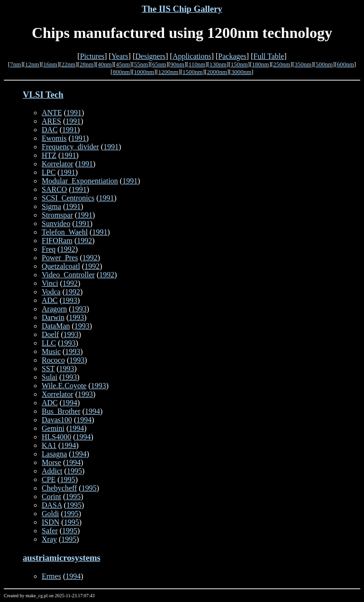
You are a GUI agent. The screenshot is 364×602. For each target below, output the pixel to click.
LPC (49, 172)
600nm (346, 64)
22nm (69, 64)
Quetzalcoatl (61, 266)
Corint (51, 497)
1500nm (193, 72)
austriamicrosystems (62, 558)
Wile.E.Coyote (64, 386)
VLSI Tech (43, 95)
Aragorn (54, 309)
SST (48, 369)
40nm (105, 64)
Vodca (51, 292)
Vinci (50, 283)
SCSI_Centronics (68, 198)
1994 (70, 403)
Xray (49, 539)
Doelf (50, 334)
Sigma (51, 206)
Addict (52, 471)
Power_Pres (60, 258)
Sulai (50, 377)
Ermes (51, 576)
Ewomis (54, 138)
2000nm (217, 72)
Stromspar (57, 215)
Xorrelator (58, 394)
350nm (303, 64)
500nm (324, 64)
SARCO (54, 189)
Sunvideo (56, 223)
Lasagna (54, 454)
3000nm (241, 72)
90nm (177, 64)
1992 (84, 241)
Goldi (50, 514)
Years (120, 56)
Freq (49, 249)
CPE (49, 479)
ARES (51, 121)
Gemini (53, 428)
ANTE (52, 113)
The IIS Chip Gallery (182, 9)
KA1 (49, 445)
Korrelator (58, 164)
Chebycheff (59, 488)
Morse (51, 462)
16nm (50, 64)
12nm (32, 64)
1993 (70, 300)
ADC (50, 300)
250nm (282, 64)
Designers (150, 56)
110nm (197, 64)
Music (51, 351)
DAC (50, 130)
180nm (261, 64)
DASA (52, 505)
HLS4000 (56, 437)
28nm (87, 64)
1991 (74, 113)
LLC (49, 343)
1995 (74, 471)
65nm (159, 64)
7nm (15, 64)
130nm (218, 64)
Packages (232, 56)
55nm (141, 64)
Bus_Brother (61, 411)
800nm (121, 72)
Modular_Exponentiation (80, 181)
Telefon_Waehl (65, 232)
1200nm (168, 72)
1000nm (144, 72)
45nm (123, 64)
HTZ (49, 155)
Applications (192, 56)
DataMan (56, 326)
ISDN (50, 522)
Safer (50, 531)
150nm (239, 64)
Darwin (53, 317)
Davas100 (57, 420)
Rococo (53, 360)
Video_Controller (68, 275)
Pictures (92, 56)
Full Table (269, 56)
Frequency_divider (70, 147)
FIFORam (57, 241)
